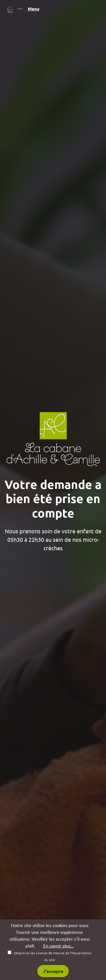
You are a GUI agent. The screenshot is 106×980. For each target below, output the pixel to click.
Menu (33, 9)
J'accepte (53, 971)
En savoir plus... (59, 946)
